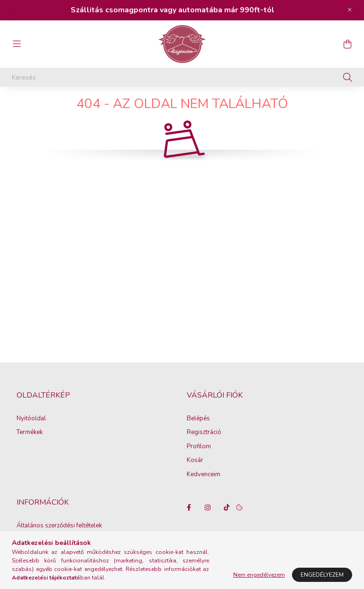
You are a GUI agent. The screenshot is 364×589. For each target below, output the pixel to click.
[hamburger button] (17, 44)
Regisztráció (204, 452)
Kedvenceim (204, 494)
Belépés (198, 438)
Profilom (199, 466)
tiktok (227, 526)
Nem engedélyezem (259, 575)
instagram (208, 526)
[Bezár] (350, 10)
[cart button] (347, 44)
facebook (189, 526)
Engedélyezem (322, 575)
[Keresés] (182, 77)
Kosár (195, 480)
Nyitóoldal (31, 438)
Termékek (30, 452)
